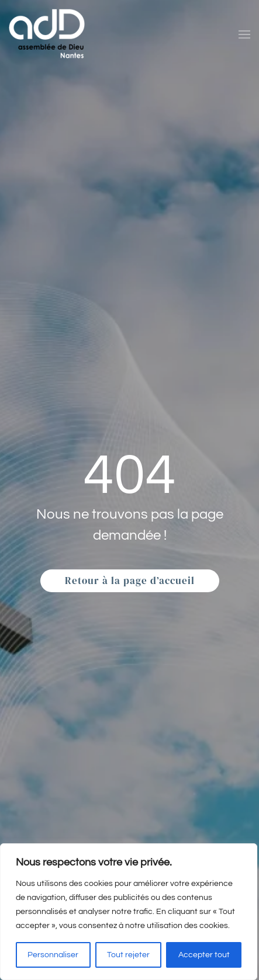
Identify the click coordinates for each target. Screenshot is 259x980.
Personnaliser (53, 955)
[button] (244, 34)
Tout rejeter (128, 955)
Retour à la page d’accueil (130, 581)
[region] (129, 912)
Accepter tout (204, 955)
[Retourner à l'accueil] (47, 34)
